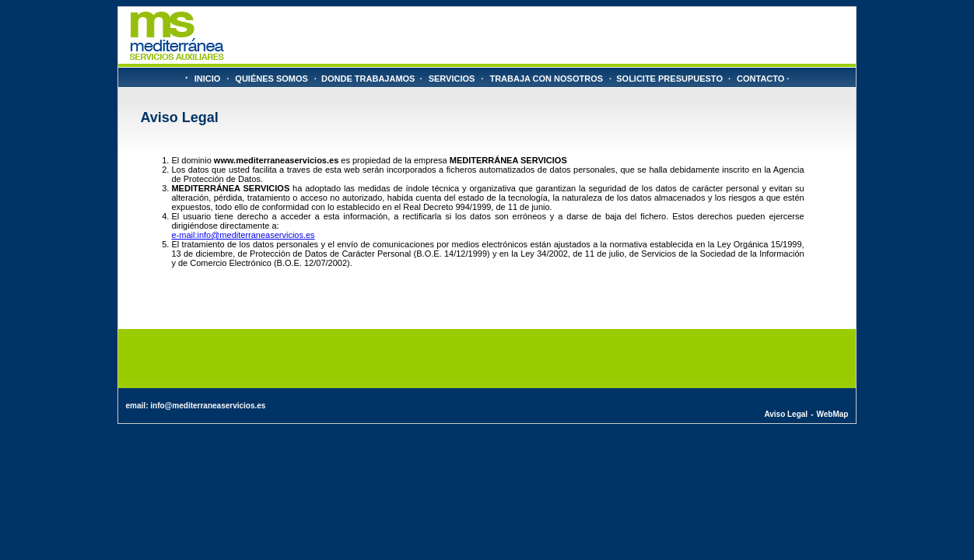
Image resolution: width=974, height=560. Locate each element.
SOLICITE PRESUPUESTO (669, 79)
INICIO (208, 79)
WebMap (832, 414)
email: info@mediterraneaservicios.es (196, 406)
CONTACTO (760, 79)
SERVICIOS (452, 79)
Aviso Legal (786, 414)
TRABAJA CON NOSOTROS (546, 79)
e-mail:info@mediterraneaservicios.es (243, 235)
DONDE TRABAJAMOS (368, 79)
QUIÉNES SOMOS (272, 79)
